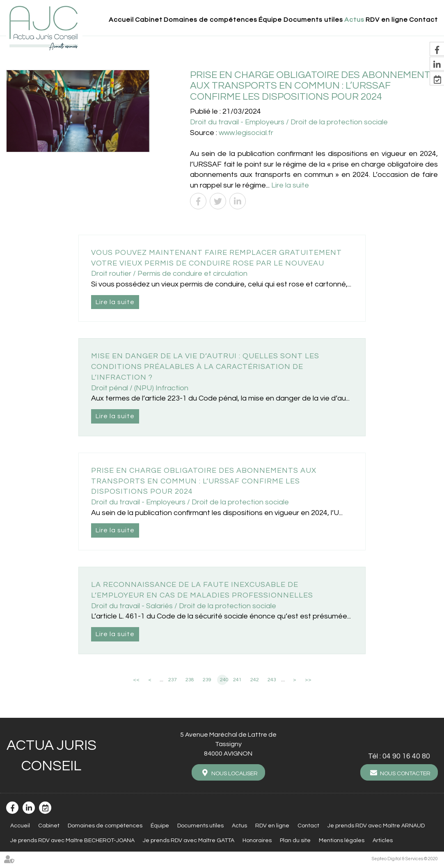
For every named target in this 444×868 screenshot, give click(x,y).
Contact (423, 20)
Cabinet (149, 20)
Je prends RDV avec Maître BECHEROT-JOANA (72, 841)
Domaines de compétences (211, 20)
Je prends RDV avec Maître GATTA (189, 841)
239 (207, 680)
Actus (354, 20)
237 (173, 680)
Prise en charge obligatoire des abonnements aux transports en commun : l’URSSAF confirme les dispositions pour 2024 (204, 481)
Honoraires (257, 841)
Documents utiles (313, 20)
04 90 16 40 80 (406, 756)
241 (237, 680)
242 (255, 680)
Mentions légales (342, 841)
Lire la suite (290, 185)
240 (224, 680)
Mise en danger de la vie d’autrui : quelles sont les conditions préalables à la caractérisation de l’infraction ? (205, 366)
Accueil (121, 20)
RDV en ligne (387, 20)
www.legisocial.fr (246, 133)
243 (272, 680)
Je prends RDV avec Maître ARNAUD (376, 826)
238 (190, 680)
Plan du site (295, 841)
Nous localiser (235, 774)
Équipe (270, 20)
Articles (383, 841)
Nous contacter (405, 774)
